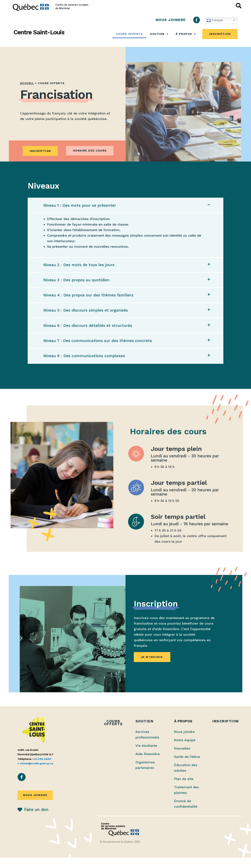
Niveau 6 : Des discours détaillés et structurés (89, 333)
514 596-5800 (42, 769)
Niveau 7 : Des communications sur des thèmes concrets (100, 349)
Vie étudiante (146, 756)
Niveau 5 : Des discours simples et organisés (87, 316)
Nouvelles (182, 759)
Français (215, 20)
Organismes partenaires (145, 775)
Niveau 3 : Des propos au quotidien (78, 283)
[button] (126, 206)
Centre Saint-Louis (39, 32)
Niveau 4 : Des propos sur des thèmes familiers (90, 300)
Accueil (27, 83)
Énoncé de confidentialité (186, 814)
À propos (186, 34)
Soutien (159, 34)
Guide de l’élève (187, 767)
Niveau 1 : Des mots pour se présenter (82, 206)
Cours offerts (129, 34)
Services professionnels (147, 745)
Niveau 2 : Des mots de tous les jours (80, 267)
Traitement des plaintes (186, 800)
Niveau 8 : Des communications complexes (86, 366)
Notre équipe (185, 751)
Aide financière (148, 764)
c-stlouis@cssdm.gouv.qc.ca (35, 774)
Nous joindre (184, 742)
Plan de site (184, 789)
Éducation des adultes (186, 778)
